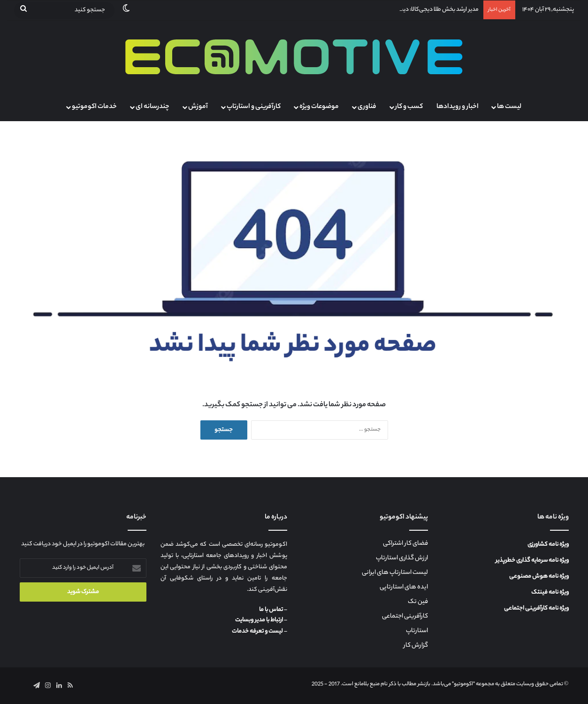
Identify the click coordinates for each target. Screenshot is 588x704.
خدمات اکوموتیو (94, 107)
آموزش (198, 107)
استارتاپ (417, 631)
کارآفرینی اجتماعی (405, 617)
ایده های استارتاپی (404, 588)
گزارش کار (416, 646)
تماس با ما (271, 610)
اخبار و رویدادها (458, 107)
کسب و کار (409, 107)
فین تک (418, 602)
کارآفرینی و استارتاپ (254, 107)
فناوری (367, 107)
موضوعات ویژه (319, 107)
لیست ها (509, 107)
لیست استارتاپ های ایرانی (395, 573)
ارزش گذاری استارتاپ (402, 558)
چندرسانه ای (153, 107)
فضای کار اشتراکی (405, 544)
